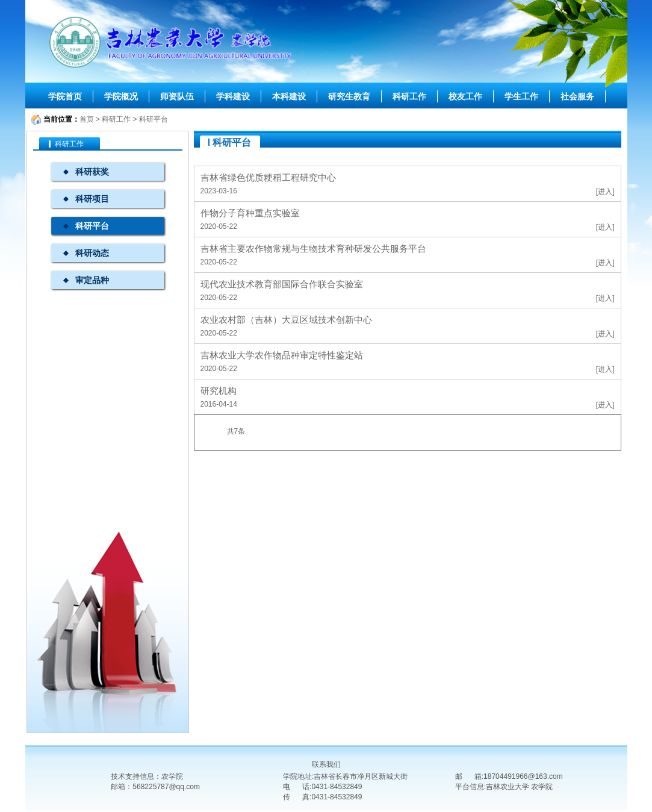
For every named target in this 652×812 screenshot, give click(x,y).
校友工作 (465, 96)
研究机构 (219, 391)
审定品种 (92, 280)
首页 (87, 119)
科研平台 (154, 119)
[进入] (605, 192)
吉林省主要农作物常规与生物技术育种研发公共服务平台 (313, 248)
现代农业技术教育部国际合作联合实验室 (282, 284)
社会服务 (577, 96)
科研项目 (92, 199)
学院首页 (65, 96)
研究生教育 (349, 96)
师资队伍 (177, 96)
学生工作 (521, 96)
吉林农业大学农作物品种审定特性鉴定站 (282, 355)
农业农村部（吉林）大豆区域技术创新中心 (286, 320)
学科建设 (233, 96)
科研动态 (92, 253)
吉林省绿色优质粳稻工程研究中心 (268, 177)
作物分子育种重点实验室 (250, 213)
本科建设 (289, 96)
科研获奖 (92, 172)
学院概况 (121, 96)
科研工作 (409, 96)
